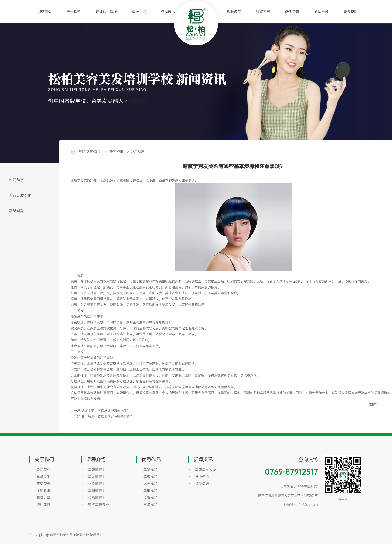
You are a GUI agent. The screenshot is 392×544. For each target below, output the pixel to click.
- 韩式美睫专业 (97, 505)
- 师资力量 (42, 498)
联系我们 (351, 12)
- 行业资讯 (201, 477)
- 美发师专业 (96, 477)
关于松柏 (74, 12)
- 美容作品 (149, 477)
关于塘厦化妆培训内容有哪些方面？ (107, 416)
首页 (97, 152)
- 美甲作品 (149, 491)
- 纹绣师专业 (96, 498)
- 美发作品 (149, 470)
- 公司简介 (42, 470)
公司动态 (16, 180)
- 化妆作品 (149, 484)
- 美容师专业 (96, 470)
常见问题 (16, 211)
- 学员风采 (42, 477)
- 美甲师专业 (96, 491)
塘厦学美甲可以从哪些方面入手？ (106, 410)
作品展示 (168, 12)
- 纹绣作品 (149, 498)
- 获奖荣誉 (42, 484)
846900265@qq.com (301, 504)
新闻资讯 (321, 12)
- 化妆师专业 (96, 484)
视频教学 (234, 12)
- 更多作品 (149, 505)
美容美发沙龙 (20, 195)
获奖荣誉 (292, 12)
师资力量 (263, 12)
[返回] (373, 405)
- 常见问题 (201, 484)
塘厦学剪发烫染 (82, 180)
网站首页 (45, 12)
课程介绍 (139, 12)
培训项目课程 (106, 12)
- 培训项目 (42, 505)
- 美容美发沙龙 (204, 470)
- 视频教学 (42, 491)
